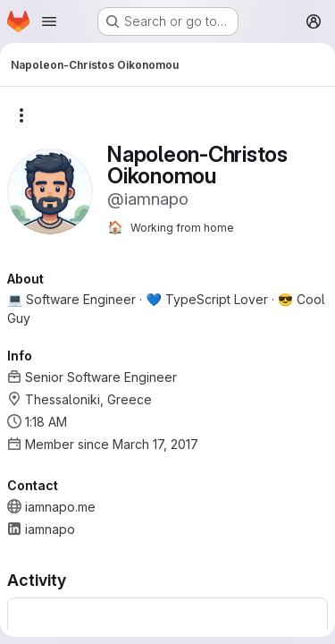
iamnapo (50, 529)
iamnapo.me (60, 507)
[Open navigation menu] (49, 21)
